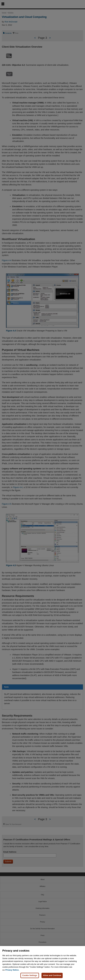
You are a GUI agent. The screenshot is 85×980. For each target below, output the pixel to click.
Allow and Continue (52, 975)
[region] (42, 963)
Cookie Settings (30, 975)
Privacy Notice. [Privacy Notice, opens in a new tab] (12, 970)
